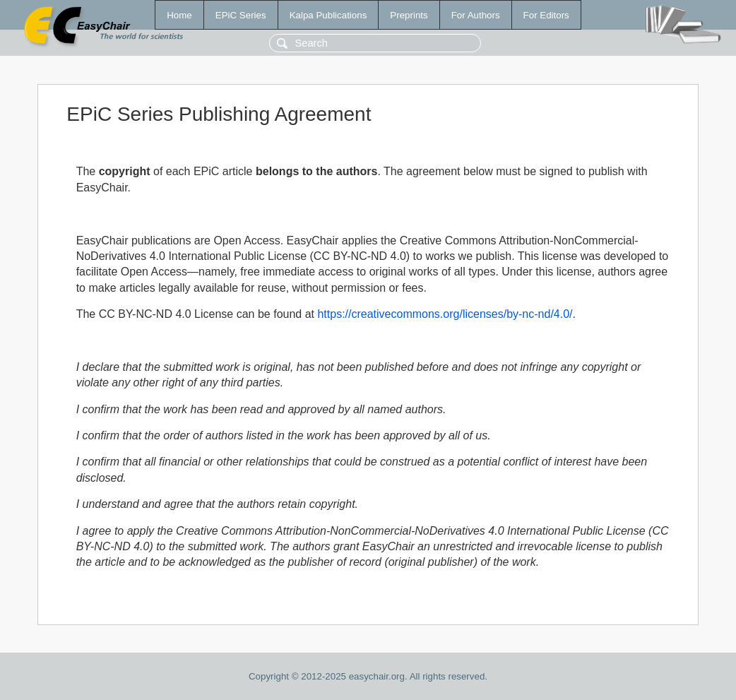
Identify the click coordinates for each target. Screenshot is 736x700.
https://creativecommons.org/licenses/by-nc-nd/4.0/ (445, 314)
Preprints (409, 15)
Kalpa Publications (328, 15)
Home (179, 15)
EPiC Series (241, 15)
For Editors (546, 15)
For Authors (476, 15)
